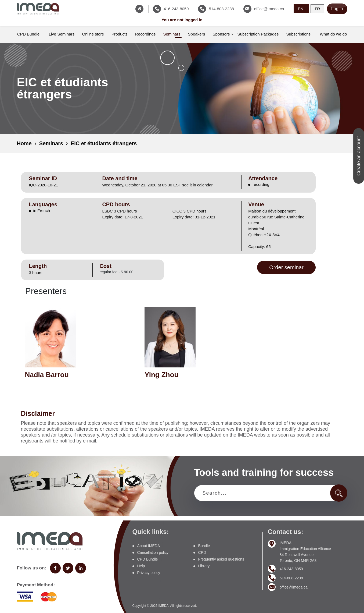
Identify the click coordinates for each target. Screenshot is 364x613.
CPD (202, 552)
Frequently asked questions (221, 559)
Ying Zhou (161, 374)
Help (141, 566)
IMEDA (163, 606)
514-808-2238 (291, 578)
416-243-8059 (291, 569)
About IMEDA (149, 546)
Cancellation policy (153, 552)
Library (204, 566)
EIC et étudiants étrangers (104, 143)
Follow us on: (32, 568)
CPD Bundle (148, 559)
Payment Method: (36, 585)
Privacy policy (149, 573)
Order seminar (286, 267)
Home (24, 143)
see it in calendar (197, 185)
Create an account (359, 156)
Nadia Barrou (47, 374)
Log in (337, 9)
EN (301, 8)
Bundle (204, 546)
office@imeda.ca (294, 587)
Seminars (51, 143)
